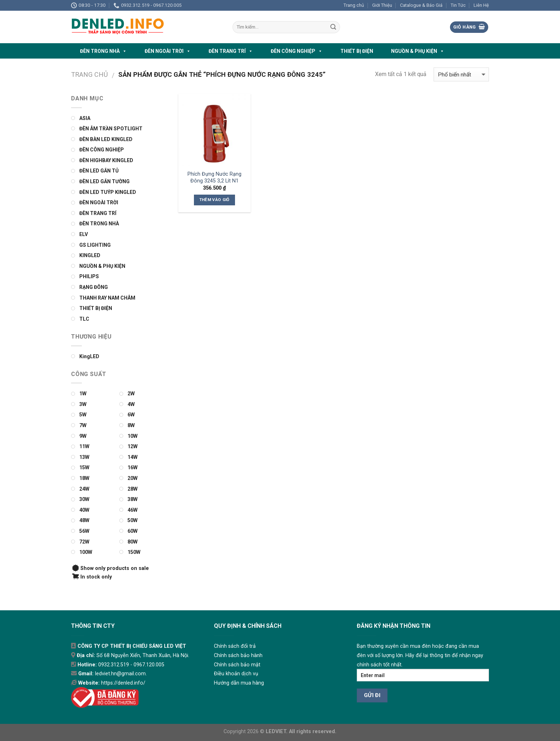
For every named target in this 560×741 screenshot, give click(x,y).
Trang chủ (354, 5)
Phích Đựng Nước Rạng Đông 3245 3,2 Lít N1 (214, 177)
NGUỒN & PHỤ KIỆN (418, 51)
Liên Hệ (481, 5)
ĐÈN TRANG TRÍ (231, 51)
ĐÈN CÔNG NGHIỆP (297, 51)
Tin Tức (458, 5)
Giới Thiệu (382, 5)
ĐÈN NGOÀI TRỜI (168, 51)
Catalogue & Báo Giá (421, 5)
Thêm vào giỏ (214, 200)
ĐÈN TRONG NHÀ (103, 51)
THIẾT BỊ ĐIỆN (357, 51)
